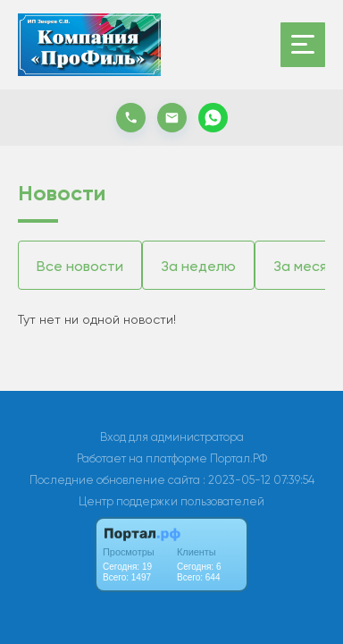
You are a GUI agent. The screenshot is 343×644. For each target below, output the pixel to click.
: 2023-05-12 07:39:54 (259, 480)
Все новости (80, 266)
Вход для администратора (172, 437)
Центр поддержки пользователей (171, 501)
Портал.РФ (238, 458)
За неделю (198, 266)
